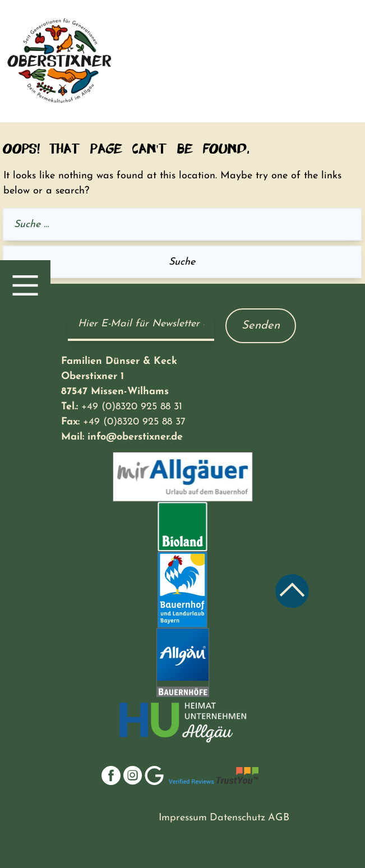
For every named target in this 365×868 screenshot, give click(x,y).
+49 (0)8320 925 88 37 (134, 422)
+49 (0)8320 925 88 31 (132, 407)
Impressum (183, 818)
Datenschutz (237, 818)
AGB (279, 818)
